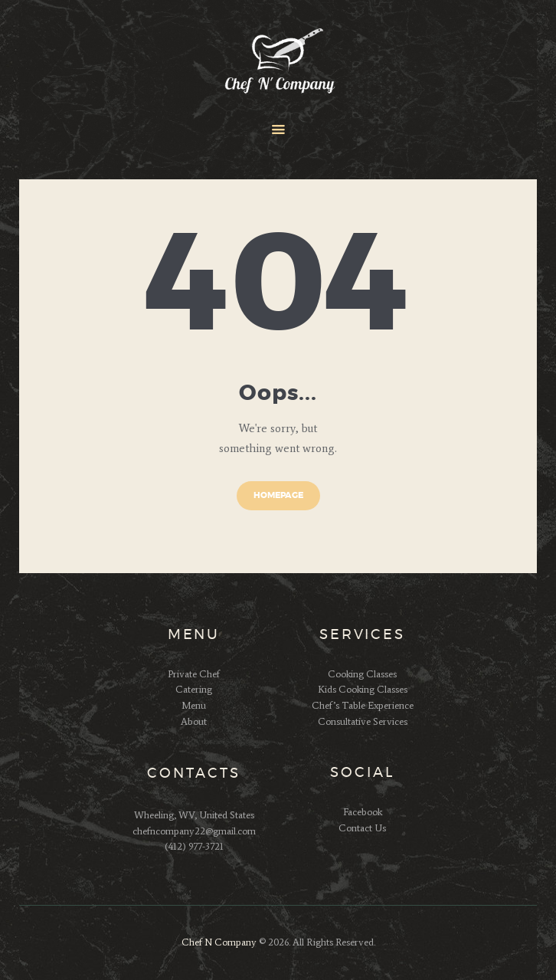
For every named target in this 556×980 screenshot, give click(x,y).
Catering (194, 689)
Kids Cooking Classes (363, 689)
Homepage (278, 495)
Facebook (363, 812)
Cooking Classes (362, 674)
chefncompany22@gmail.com (194, 831)
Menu (194, 705)
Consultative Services (363, 721)
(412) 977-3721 (194, 846)
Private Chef (194, 674)
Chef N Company (219, 942)
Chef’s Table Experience (363, 705)
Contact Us (362, 828)
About (194, 721)
